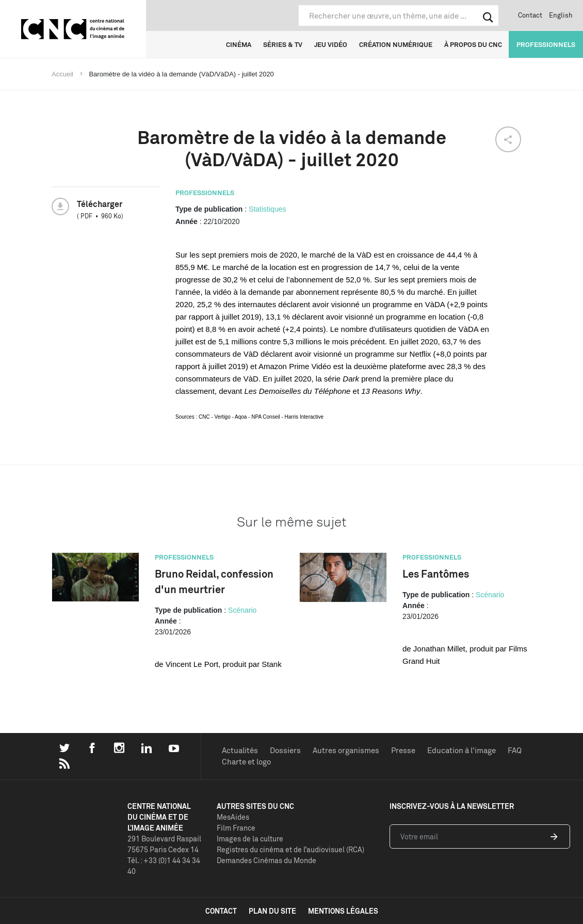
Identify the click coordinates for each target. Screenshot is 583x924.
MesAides (233, 817)
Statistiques (267, 209)
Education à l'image (461, 750)
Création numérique (396, 44)
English (561, 15)
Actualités (240, 750)
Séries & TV (283, 44)
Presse (403, 750)
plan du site (272, 911)
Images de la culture (250, 839)
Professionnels (546, 44)
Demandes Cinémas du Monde (266, 860)
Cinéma (239, 44)
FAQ (515, 750)
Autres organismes (346, 750)
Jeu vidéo (331, 44)
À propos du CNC (473, 44)
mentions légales (343, 911)
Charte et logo (246, 762)
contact (221, 911)
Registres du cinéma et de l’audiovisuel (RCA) (290, 849)
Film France (236, 828)
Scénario (242, 610)
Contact (530, 15)
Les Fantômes (436, 574)
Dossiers (285, 750)
